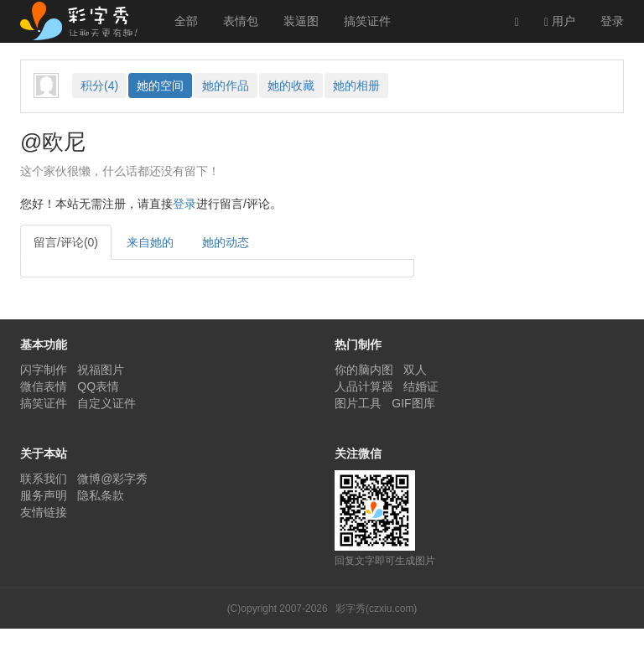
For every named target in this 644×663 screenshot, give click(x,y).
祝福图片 (101, 370)
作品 (226, 85)
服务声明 (44, 495)
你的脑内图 (364, 370)
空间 (160, 85)
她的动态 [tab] (226, 242)
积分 (99, 85)
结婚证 (421, 386)
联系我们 (44, 479)
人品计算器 (364, 386)
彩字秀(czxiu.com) (376, 609)
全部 (186, 21)
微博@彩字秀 (112, 479)
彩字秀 (85, 21)
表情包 (241, 21)
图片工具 (358, 403)
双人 (415, 370)
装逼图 (301, 21)
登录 (612, 21)
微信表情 (44, 386)
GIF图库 (413, 403)
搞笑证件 (367, 21)
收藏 (291, 85)
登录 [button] (184, 204)
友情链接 (44, 512)
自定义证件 (106, 403)
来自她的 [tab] (150, 242)
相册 (356, 85)
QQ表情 (98, 386)
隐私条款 (101, 495)
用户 (560, 21)
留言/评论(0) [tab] (66, 242)
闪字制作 (44, 370)
